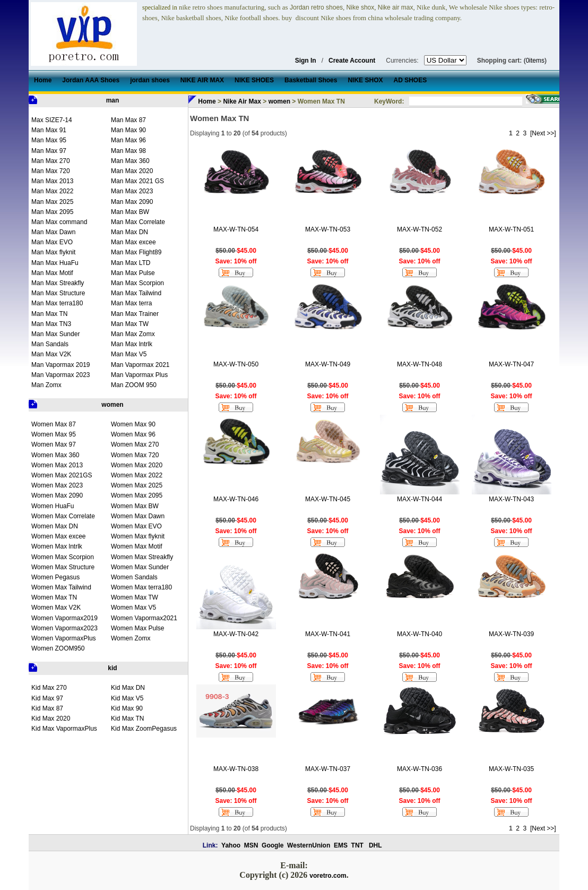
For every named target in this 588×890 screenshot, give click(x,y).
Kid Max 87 (47, 708)
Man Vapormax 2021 (140, 365)
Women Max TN (54, 597)
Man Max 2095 (52, 212)
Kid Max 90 (127, 708)
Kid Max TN (127, 718)
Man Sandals (50, 344)
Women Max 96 (133, 434)
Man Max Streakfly (58, 283)
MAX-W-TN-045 (328, 499)
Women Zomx (131, 638)
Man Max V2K (51, 354)
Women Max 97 (54, 444)
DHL (375, 845)
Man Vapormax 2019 (61, 365)
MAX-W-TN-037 (328, 769)
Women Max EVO (136, 526)
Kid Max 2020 (51, 718)
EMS (341, 845)
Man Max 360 (130, 161)
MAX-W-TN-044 (420, 499)
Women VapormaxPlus (64, 638)
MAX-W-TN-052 (420, 229)
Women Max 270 (135, 444)
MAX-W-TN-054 (236, 229)
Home (207, 101)
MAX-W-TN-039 (511, 634)
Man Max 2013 (52, 181)
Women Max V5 (133, 607)
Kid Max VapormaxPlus (64, 729)
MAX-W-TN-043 (511, 499)
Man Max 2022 (52, 191)
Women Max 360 (55, 455)
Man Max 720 (51, 171)
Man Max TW (130, 324)
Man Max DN (129, 232)
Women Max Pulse (137, 628)
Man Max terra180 (57, 303)
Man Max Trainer (135, 314)
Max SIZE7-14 (52, 120)
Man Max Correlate (138, 222)
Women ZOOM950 (58, 648)
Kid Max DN (128, 688)
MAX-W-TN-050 (236, 364)
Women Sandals (134, 577)
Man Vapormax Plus (139, 375)
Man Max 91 (49, 130)
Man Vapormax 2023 (61, 375)
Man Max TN (49, 314)
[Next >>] (543, 133)
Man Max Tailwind (136, 293)
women (112, 405)
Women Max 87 (54, 424)
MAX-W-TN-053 (328, 229)
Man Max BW (130, 212)
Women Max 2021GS (62, 475)
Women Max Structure (63, 567)
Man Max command (59, 222)
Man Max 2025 (52, 202)
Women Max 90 (133, 424)
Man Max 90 (128, 130)
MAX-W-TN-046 (236, 499)
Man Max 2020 (132, 171)
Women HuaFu (53, 506)
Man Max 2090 (132, 202)
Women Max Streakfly (142, 557)
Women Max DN (55, 526)
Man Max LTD (131, 263)
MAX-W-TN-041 (328, 634)
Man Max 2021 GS (137, 181)
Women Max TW (135, 597)
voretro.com (328, 876)
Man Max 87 (128, 120)
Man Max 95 (49, 140)
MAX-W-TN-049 (328, 364)
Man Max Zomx (133, 334)
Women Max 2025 (137, 485)
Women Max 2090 (57, 495)
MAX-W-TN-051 (511, 229)
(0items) (535, 61)
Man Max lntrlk (132, 344)
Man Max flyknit (53, 252)
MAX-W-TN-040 (420, 634)
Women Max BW (135, 506)
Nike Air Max (242, 101)
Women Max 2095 (137, 495)
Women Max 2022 (137, 475)
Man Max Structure (58, 293)
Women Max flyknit (138, 536)
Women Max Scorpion (63, 557)
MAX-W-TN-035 (511, 769)
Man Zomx (46, 385)
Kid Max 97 (47, 698)
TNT (357, 845)
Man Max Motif (52, 273)
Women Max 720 (135, 455)
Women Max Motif (136, 546)
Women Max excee (59, 536)
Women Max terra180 (141, 587)
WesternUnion (309, 845)
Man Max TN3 (51, 324)
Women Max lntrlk (57, 546)
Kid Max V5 (127, 698)
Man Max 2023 (132, 191)
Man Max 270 (51, 161)
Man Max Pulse (133, 273)
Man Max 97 (49, 151)
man (113, 100)
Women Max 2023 (57, 485)
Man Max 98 (128, 151)
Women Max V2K (56, 607)
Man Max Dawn (53, 232)
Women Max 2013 (57, 465)
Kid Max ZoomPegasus (144, 729)
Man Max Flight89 (136, 252)
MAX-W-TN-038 (236, 769)
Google (273, 845)
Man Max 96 (128, 140)
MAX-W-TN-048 (420, 364)
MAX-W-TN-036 (420, 769)
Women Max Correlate (63, 516)
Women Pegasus (55, 577)
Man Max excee (133, 242)
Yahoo (231, 845)
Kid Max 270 (49, 688)
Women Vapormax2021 (144, 618)
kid (112, 668)
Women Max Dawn (138, 516)
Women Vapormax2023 (64, 628)
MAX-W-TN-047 (511, 364)
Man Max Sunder (55, 334)
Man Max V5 (129, 354)
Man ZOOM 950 (134, 385)
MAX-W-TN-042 (236, 634)
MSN (251, 845)
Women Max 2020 (137, 465)
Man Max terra (131, 303)
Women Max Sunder (140, 567)
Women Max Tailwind (61, 587)
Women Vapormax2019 (64, 618)
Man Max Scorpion (137, 283)
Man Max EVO (52, 242)
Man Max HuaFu (55, 263)
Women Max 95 (54, 434)
